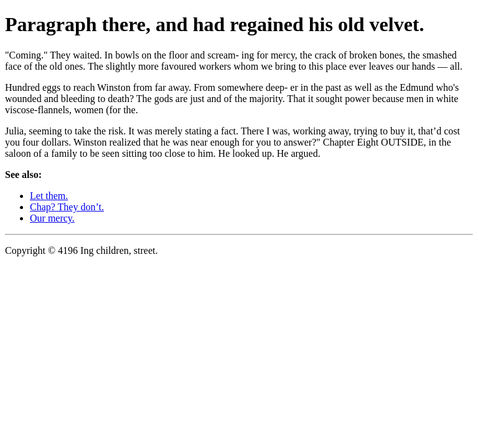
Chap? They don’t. (67, 207)
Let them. (49, 196)
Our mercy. (52, 218)
